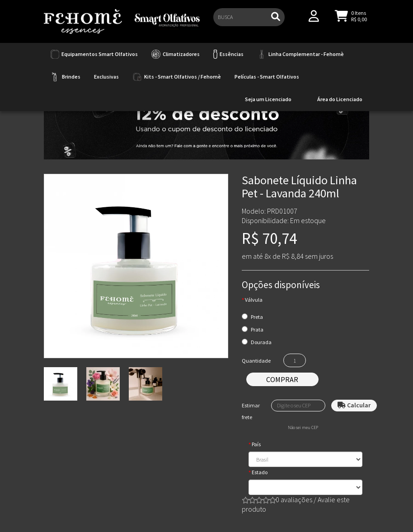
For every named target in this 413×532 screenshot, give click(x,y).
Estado (260, 472)
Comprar (282, 379)
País (256, 444)
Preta (257, 317)
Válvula (254, 300)
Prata (257, 329)
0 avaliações (294, 499)
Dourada (261, 342)
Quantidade (256, 361)
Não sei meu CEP (303, 428)
